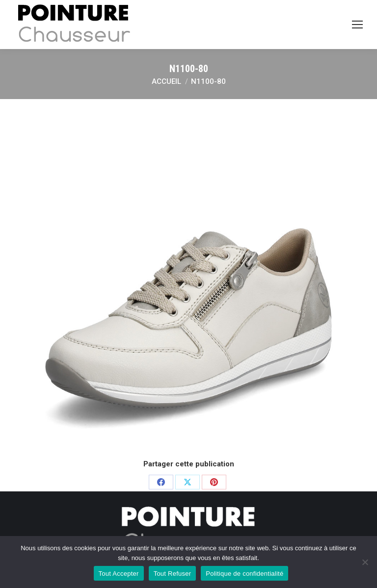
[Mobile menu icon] (357, 25)
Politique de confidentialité (244, 574)
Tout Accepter (119, 574)
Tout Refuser (173, 574)
